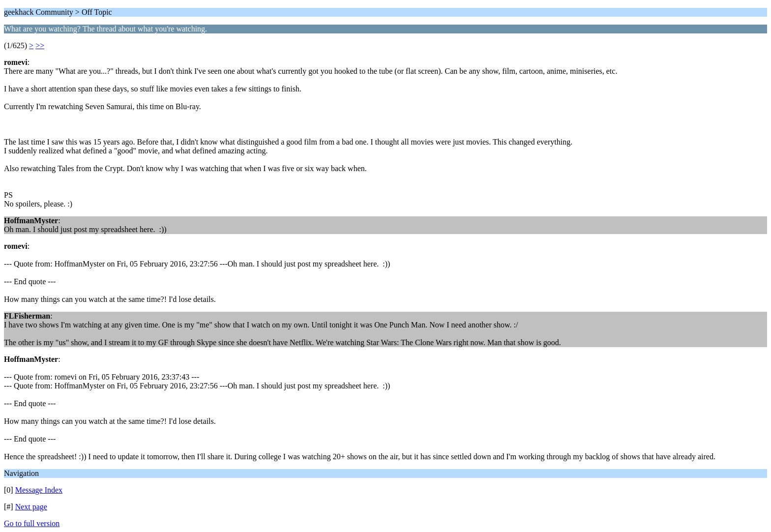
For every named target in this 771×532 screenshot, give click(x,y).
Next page (31, 507)
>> (40, 45)
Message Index (39, 490)
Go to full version (32, 523)
